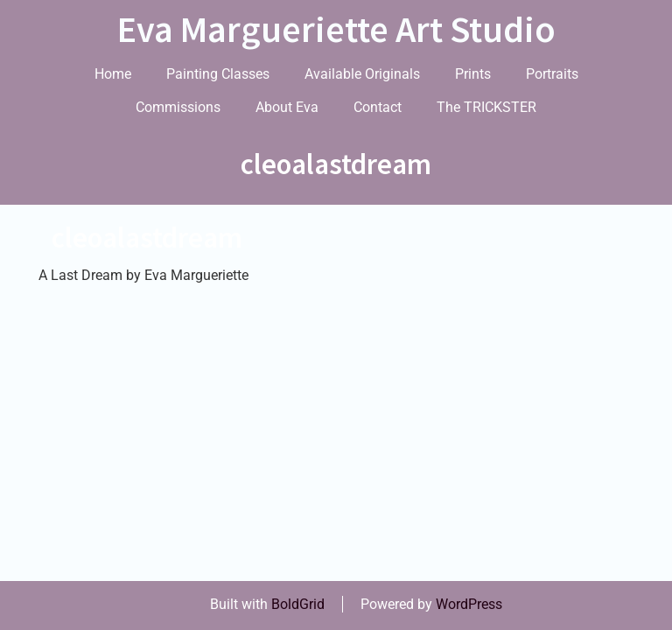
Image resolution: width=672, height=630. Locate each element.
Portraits (552, 74)
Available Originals (362, 74)
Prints (473, 74)
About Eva (287, 107)
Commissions (178, 107)
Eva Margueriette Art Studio (336, 29)
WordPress (469, 604)
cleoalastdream (147, 238)
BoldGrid (298, 604)
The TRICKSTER (486, 107)
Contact (378, 107)
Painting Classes (218, 74)
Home (113, 74)
